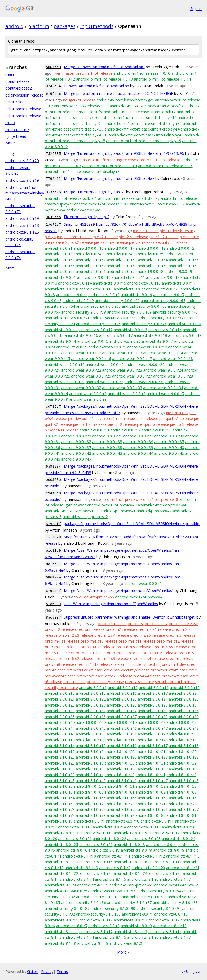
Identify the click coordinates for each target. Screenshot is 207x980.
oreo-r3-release (119, 676)
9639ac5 (53, 217)
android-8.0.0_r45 (91, 728)
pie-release (189, 237)
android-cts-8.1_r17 (165, 862)
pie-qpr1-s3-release (90, 424)
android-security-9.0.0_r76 (144, 324)
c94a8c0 (53, 493)
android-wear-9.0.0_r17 (132, 359)
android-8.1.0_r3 (90, 763)
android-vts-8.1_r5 (111, 937)
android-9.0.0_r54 (153, 260)
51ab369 (53, 604)
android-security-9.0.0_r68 (84, 312)
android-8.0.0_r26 (60, 705)
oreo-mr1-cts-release (94, 664)
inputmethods (97, 26)
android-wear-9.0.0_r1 (107, 347)
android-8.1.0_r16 (122, 746)
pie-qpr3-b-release (153, 424)
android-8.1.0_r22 (182, 751)
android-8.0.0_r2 (183, 693)
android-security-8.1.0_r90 (113, 908)
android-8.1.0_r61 (120, 792)
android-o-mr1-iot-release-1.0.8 (81, 106)
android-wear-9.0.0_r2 (105, 364)
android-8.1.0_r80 (151, 815)
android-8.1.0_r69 (60, 804)
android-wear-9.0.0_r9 (88, 399)
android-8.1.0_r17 (153, 746)
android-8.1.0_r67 (153, 798)
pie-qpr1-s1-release (176, 418)
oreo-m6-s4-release (148, 658)
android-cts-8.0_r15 (144, 827)
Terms (62, 972)
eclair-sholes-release (23, 109)
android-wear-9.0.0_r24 (163, 370)
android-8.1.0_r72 (182, 804)
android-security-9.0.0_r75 (98, 324)
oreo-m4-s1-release (62, 641)
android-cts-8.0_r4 (162, 844)
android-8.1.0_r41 (151, 775)
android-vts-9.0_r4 (60, 341)
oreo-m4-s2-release (62, 647)
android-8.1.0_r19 (60, 751)
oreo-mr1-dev (174, 664)
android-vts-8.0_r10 (171, 914)
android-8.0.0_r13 (60, 693)
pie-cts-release (146, 231)
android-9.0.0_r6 (183, 266)
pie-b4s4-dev (177, 413)
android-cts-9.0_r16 (144, 283)
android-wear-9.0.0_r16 (91, 359)
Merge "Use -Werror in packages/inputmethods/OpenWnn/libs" (119, 590)
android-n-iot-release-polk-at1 (71, 198)
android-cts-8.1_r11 (114, 856)
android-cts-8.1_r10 (79, 856)
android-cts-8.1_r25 (22, 232)
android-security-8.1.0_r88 (175, 902)
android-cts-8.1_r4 (78, 879)
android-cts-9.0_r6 (136, 295)
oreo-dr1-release (183, 624)
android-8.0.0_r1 (93, 688)
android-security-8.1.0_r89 (67, 908)
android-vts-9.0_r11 (61, 330)
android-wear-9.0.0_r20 (144, 364)
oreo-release (75, 682)
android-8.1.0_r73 (60, 809)
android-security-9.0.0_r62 (117, 301)
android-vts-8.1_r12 (96, 932)
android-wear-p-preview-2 (85, 517)
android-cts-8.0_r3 (129, 844)
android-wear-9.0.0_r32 (81, 388)
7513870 (53, 537)
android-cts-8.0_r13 (75, 827)
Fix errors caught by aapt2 (87, 217)
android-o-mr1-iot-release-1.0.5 (165, 166)
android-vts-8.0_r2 (164, 920)
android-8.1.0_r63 (182, 792)
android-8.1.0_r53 (182, 786)
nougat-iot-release (79, 100)
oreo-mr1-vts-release (169, 670)
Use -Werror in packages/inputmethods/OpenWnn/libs (111, 604)
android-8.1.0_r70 (120, 804)
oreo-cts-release (112, 624)
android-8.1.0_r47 (153, 781)
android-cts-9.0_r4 (72, 295)
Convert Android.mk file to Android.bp (96, 86)
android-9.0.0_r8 (149, 271)
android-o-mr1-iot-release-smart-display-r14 (138, 117)
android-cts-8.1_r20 (148, 868)
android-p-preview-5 (84, 210)
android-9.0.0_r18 (151, 248)
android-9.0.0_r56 (60, 266)
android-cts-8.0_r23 (144, 839)
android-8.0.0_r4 (59, 722)
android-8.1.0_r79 (91, 815)
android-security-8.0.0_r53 (113, 891)
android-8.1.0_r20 (120, 751)
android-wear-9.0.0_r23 (122, 370)
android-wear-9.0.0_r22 (81, 370)
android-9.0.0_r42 (76, 453)
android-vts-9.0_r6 (125, 341)
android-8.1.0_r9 (59, 821)
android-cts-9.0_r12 (163, 277)
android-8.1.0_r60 (89, 792)
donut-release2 (19, 88)
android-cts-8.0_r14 (109, 827)
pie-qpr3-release (184, 424)
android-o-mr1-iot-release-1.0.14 (162, 79)
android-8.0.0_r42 (151, 722)
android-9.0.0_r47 (76, 459)
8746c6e (53, 86)
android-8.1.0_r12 (151, 740)
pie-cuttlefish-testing (178, 231)
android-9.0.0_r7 (121, 271)
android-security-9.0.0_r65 (98, 306)
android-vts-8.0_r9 (136, 926)
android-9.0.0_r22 (138, 436)
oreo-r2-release (90, 676)
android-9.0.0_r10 (89, 248)
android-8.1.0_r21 (151, 751)
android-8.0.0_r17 (153, 693)
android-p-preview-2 (154, 511)
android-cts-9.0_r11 (128, 277)
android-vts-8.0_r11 (61, 920)
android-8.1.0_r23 (60, 757)
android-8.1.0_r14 (60, 746)
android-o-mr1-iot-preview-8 (163, 505)
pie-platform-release (75, 237)
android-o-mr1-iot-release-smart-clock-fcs (146, 106)
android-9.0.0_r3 (59, 254)
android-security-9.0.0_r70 (175, 312)
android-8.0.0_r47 (153, 728)
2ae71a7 (53, 225)
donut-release (18, 81)
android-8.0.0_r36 (91, 717)
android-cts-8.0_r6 (72, 850)
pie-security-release (111, 242)
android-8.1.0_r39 (60, 775)
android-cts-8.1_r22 (61, 873)
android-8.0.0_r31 (91, 711)
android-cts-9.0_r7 (169, 295)
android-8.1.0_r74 (91, 809)
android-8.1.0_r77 (184, 809)
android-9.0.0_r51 (60, 260)
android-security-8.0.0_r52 (67, 891)
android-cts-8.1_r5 (111, 879)
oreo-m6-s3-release (112, 658)
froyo (10, 123)
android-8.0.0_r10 (123, 688)
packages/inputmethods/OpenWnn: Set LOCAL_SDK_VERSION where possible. (132, 524)
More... (11, 143)
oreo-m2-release (120, 629)
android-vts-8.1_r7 (175, 937)
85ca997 (53, 617)
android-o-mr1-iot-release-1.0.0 (72, 511)
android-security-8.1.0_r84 (144, 897)
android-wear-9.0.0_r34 (163, 388)
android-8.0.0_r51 (122, 734)
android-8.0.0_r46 (122, 728)
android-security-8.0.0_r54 (159, 891)
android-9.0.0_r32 (76, 442)
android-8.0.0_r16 (122, 693)
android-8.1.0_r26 (122, 757)
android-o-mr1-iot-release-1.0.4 (110, 166)
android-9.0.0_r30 (169, 436)
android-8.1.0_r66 (122, 798)
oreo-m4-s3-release (98, 647)
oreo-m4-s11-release (137, 641)
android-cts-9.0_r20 (22, 161)
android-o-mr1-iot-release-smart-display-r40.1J (25, 193)
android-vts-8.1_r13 (130, 932)
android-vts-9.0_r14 (165, 330)
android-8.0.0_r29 (153, 705)
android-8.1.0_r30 (120, 763)
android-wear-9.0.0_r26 (91, 376)
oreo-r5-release (175, 676)
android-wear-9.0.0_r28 (173, 376)
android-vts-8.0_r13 (130, 920)
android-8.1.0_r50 (89, 786)
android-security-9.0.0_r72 (113, 318)
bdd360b (53, 480)
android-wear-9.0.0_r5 (88, 394)
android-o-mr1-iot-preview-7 (112, 505)
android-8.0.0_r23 (122, 699)
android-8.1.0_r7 (90, 804)
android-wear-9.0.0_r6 (127, 394)
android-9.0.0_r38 (107, 448)
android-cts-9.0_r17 (178, 283)
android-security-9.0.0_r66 (144, 306)
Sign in (196, 8)
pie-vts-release (142, 242)
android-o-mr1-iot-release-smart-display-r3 (82, 171)
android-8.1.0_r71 (151, 804)
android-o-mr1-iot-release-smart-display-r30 (143, 123)
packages (65, 26)
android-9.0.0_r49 (120, 254)
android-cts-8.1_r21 (183, 868)
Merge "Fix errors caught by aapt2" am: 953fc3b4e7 (109, 178)
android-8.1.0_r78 (60, 815)
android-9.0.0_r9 (178, 271)
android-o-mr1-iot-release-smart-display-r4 (142, 129)
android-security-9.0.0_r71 (67, 318)
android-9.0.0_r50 (179, 254)
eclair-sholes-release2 (24, 116)
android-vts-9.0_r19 (22, 218)
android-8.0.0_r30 (60, 711)
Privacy (47, 972)
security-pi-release (172, 242)
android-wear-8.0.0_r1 (143, 583)
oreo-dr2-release (59, 629)
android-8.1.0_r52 (151, 786)
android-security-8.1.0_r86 (84, 902)
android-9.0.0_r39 (138, 448)
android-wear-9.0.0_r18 (173, 359)
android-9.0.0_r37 (76, 448)
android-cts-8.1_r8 (60, 885)
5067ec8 (53, 67)
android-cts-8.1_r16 (130, 862)
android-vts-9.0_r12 (96, 330)
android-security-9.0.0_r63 (163, 301)
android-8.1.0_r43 (60, 781)
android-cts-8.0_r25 (61, 844)
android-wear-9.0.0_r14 (163, 353)
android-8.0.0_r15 (91, 693)
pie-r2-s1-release (134, 237)
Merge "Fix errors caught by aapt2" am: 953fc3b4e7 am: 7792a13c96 (124, 153)
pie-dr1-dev (92, 418)
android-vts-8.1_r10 (170, 926)
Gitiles (32, 972)
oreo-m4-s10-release (99, 641)
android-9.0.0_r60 (60, 271)
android (14, 26)
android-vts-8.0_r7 (72, 926)
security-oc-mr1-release (176, 682)
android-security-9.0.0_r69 (129, 312)
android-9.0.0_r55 (184, 260)
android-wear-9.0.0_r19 (65, 364)
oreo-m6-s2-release (76, 658)
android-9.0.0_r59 (153, 266)
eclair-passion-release (24, 95)
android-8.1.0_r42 (182, 775)
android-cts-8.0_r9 (169, 850)
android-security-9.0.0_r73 (159, 318)
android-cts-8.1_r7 (175, 879)
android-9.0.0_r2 (180, 248)
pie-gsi (50, 237)
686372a (53, 577)
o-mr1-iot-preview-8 (161, 499)
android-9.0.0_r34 (138, 442)
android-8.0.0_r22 (91, 699)
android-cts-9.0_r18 (22, 225)
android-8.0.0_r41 (120, 722)
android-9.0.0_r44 (138, 453)
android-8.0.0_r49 (60, 734)
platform (39, 26)
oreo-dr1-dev (156, 624)
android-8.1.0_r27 (153, 757)
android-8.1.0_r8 (121, 815)
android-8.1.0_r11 (120, 740)
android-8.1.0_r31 (151, 763)
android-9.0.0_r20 (76, 436)
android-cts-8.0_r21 (75, 839)
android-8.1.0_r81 (182, 815)
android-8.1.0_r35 (91, 769)
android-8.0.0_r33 (153, 711)
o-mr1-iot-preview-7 (125, 499)
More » (123, 952)
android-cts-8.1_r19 (81, 868)
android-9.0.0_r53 (122, 260)
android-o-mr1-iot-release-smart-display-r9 (144, 141)
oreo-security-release (105, 682)
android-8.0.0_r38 (153, 717)
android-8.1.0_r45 (91, 781)
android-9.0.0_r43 (107, 453)
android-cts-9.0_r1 (60, 277)
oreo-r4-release (147, 676)
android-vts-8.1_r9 (93, 943)
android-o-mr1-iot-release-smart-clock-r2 (140, 112)
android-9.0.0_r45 (169, 453)
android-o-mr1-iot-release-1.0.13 (104, 79)
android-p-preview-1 (118, 511)
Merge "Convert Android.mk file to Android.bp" (104, 67)
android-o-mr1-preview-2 (176, 885)
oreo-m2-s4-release (112, 635)
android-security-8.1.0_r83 (98, 897)
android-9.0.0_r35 (169, 442)
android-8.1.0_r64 (60, 798)
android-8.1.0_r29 (60, 763)
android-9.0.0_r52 (91, 260)
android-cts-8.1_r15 (96, 862)
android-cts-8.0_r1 (89, 821)
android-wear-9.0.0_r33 (122, 388)
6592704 (53, 466)
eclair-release (17, 102)
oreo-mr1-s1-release (85, 670)
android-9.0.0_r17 (120, 248)
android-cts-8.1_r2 (115, 868)
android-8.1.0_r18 (184, 746)
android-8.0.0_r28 (122, 705)
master (68, 73)
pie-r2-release (106, 237)
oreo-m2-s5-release (148, 635)
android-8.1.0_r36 (122, 769)
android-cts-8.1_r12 (148, 856)
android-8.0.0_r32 (122, 711)
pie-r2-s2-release (164, 237)
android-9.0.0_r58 (122, 266)
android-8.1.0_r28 (184, 757)
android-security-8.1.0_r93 (98, 914)
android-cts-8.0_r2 (164, 833)
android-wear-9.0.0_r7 (165, 394)
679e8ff (53, 524)
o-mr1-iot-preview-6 (96, 597)
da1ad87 (53, 564)
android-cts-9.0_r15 (109, 283)
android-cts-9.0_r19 (22, 180)
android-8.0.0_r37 (122, 717)
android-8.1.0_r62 (151, 792)
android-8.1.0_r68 (184, 798)
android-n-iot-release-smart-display (129, 198)
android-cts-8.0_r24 (178, 839)
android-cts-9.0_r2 (129, 289)
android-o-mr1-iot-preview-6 (140, 597)
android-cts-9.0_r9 (78, 301)
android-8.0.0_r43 (182, 722)
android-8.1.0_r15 (91, 746)
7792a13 (53, 179)
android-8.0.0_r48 (184, 728)
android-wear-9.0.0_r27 (132, 376)
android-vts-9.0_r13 (130, 330)
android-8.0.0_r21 (60, 699)
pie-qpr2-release (122, 424)
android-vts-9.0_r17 (116, 335)
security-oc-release (61, 688)
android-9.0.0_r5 (149, 254)
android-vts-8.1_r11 (61, 932)
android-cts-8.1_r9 (93, 885)
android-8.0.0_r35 (60, 717)
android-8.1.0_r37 (153, 769)
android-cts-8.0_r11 (157, 821)
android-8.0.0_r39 (184, 717)
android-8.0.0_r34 (184, 711)
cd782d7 (53, 407)
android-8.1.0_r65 (91, 798)
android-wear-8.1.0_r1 (128, 943)
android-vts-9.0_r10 (184, 324)
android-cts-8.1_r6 (143, 879)
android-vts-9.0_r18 (150, 335)
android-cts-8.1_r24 (130, 873)
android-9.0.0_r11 (94, 430)
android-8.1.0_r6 (59, 792)
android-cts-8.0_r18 (96, 833)
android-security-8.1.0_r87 (129, 902)
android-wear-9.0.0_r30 (144, 382)
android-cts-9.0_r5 (104, 295)
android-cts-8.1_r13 (183, 856)
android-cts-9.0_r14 (75, 283)
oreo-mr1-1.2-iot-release (159, 160)
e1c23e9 (53, 551)
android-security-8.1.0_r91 (159, 908)
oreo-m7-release (181, 658)
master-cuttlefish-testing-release (108, 160)
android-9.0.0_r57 (91, 266)
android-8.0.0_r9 (180, 734)
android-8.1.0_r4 (90, 775)
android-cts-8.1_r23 (96, 873)
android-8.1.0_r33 (60, 769)
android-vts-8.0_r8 (104, 926)
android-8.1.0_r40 (120, 775)
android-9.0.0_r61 (91, 271)
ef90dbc (53, 94)
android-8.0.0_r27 (91, 705)
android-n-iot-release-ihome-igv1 (125, 100)
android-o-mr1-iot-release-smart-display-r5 (146, 135)
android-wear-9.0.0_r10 (147, 347)
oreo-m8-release (59, 664)
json (197, 971)
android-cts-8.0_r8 (136, 850)
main (10, 74)
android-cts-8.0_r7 (104, 850)
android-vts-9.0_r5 (93, 341)
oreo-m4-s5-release (170, 647)
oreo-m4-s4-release (134, 647)
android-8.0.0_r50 (91, 734)
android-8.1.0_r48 (184, 781)
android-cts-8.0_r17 (61, 833)
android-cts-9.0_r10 (94, 277)
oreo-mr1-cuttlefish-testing (137, 664)
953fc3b (53, 192)
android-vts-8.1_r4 (78, 937)
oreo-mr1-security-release (127, 670)
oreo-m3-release (181, 635)
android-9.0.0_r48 (89, 254)
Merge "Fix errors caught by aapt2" (94, 192)
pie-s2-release (81, 242)
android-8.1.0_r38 (184, 769)
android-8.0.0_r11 (154, 688)
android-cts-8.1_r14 (61, 862)
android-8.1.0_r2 (90, 751)
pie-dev (75, 418)
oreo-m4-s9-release (160, 653)
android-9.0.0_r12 (125, 430)
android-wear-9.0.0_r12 (81, 353)
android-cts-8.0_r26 (96, 844)
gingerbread (16, 136)
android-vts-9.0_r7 (157, 341)
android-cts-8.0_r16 (178, 827)
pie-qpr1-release (144, 418)
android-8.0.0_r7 (152, 734)
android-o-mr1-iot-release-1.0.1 (101, 204)
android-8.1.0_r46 (122, 781)
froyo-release (17, 130)
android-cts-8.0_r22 (109, 839)
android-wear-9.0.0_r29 (65, 382)
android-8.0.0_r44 (60, 728)
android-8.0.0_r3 (183, 705)
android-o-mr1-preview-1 (131, 885)
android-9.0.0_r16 (156, 430)
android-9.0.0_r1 (59, 248)
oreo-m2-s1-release (153, 629)
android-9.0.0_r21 (107, 436)
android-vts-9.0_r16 (81, 335)
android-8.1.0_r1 (59, 740)
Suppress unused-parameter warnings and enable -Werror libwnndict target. (130, 617)
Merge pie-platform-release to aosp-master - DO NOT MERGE (118, 93)
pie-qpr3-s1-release (62, 430)
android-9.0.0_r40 (169, 448)
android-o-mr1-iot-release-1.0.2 (157, 204)
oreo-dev (136, 624)
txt (184, 971)
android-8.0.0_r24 (153, 699)
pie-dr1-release (116, 418)
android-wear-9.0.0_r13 (122, 353)
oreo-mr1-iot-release (94, 73)
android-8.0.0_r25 (184, 699)
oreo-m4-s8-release (124, 653)
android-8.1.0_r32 (182, 763)
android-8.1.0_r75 (122, 809)
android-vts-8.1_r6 (143, 937)
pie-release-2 (56, 242)
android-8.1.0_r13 (182, 740)
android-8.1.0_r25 (91, 757)
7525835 (53, 154)
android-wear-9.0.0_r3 (105, 382)
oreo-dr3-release (90, 629)
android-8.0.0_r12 (185, 688)
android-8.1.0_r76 (153, 809)
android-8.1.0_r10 (89, 740)
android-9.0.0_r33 (107, 442)
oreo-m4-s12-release (175, 641)
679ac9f (53, 591)
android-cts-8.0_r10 (123, 821)
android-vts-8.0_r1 (137, 914)
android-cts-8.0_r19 (130, 833)
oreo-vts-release (139, 682)
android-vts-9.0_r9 (72, 347)
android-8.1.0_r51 (120, 786)
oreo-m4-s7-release (88, 653)
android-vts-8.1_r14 (165, 932)
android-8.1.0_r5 (59, 786)
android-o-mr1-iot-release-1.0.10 (142, 73)
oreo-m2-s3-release (76, 635)
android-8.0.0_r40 (89, 722)
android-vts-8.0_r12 (96, 920)
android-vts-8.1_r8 (60, 943)
